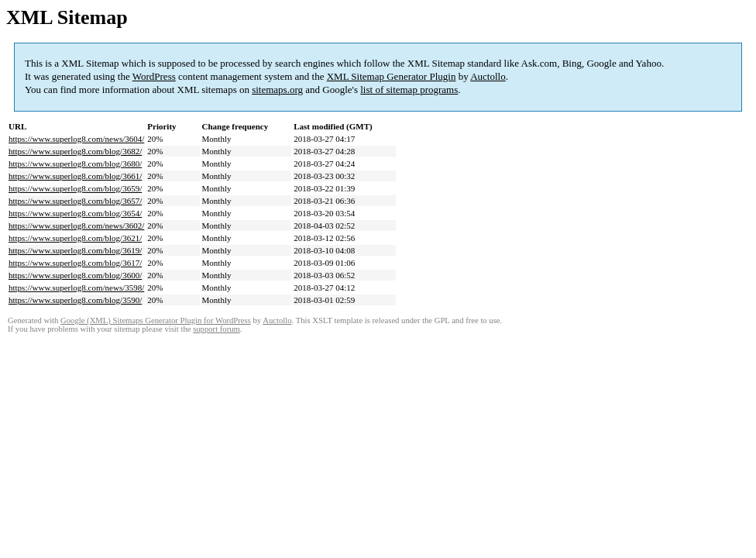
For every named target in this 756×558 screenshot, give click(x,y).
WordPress (154, 76)
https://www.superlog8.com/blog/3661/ (75, 176)
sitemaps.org (277, 90)
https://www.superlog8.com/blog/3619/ (75, 250)
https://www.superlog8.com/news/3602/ (76, 226)
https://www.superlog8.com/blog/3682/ (75, 151)
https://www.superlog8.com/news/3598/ (76, 288)
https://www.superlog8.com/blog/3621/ (75, 238)
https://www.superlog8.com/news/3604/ (76, 139)
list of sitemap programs (409, 90)
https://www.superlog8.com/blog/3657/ (75, 201)
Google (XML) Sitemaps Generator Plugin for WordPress (156, 320)
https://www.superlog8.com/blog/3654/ (75, 213)
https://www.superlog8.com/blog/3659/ (75, 188)
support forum (216, 329)
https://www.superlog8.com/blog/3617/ (75, 263)
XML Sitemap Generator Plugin (392, 76)
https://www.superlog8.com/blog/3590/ (75, 300)
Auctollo (488, 76)
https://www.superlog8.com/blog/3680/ (75, 164)
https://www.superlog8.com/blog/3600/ (75, 275)
